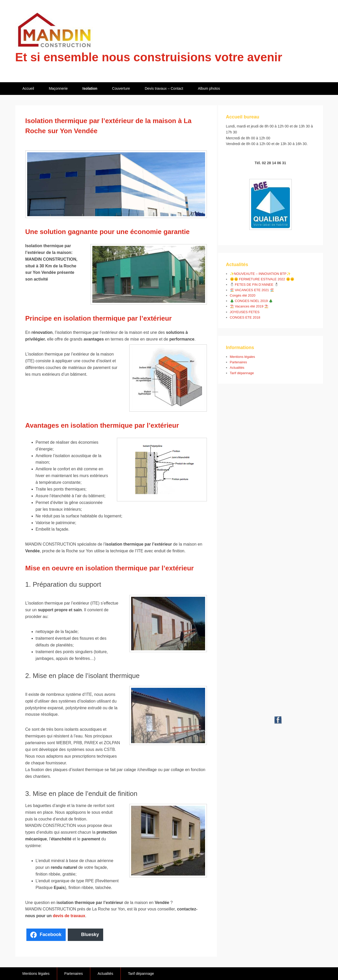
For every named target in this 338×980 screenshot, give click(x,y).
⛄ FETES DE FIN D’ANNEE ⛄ (254, 285)
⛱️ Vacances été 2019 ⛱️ (249, 306)
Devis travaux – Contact (164, 88)
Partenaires (238, 362)
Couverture (121, 88)
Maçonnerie (58, 88)
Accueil (28, 88)
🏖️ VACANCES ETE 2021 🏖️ (252, 290)
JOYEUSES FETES (245, 312)
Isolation (90, 88)
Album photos (209, 88)
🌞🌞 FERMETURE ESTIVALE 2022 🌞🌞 (262, 279)
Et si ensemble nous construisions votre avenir (149, 57)
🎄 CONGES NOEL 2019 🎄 (251, 301)
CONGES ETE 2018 (245, 317)
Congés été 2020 (243, 295)
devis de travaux (69, 916)
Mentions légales (243, 357)
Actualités (237, 368)
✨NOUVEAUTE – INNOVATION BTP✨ (260, 274)
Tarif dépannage (242, 373)
